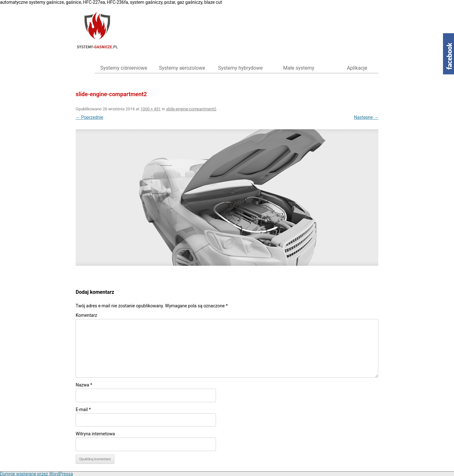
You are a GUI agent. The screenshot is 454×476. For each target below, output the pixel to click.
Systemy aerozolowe (182, 68)
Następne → (366, 117)
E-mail (83, 409)
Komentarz (86, 315)
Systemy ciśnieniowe (124, 68)
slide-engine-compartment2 (191, 109)
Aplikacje (357, 68)
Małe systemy (299, 68)
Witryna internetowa (95, 434)
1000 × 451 (151, 109)
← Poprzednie (90, 117)
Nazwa (84, 385)
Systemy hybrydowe (241, 68)
